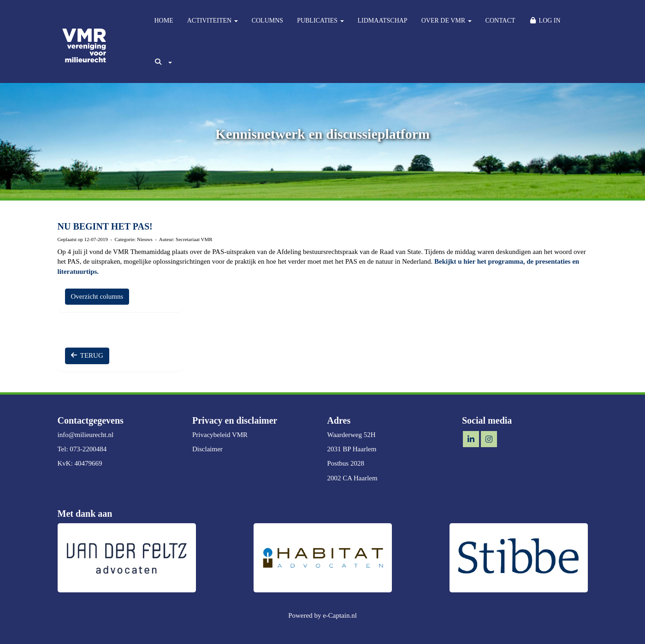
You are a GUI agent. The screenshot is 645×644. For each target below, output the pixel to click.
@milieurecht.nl (86, 435)
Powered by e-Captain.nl (322, 615)
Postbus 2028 (346, 463)
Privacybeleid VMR (220, 435)
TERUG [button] (87, 355)
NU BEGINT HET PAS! (105, 226)
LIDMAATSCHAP (383, 21)
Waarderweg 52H (352, 435)
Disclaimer (207, 449)
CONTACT (500, 21)
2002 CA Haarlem (352, 478)
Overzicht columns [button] (97, 296)
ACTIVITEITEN (213, 21)
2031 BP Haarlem (352, 449)
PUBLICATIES (320, 21)
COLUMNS (267, 21)
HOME (164, 21)
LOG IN (545, 21)
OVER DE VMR (447, 21)
